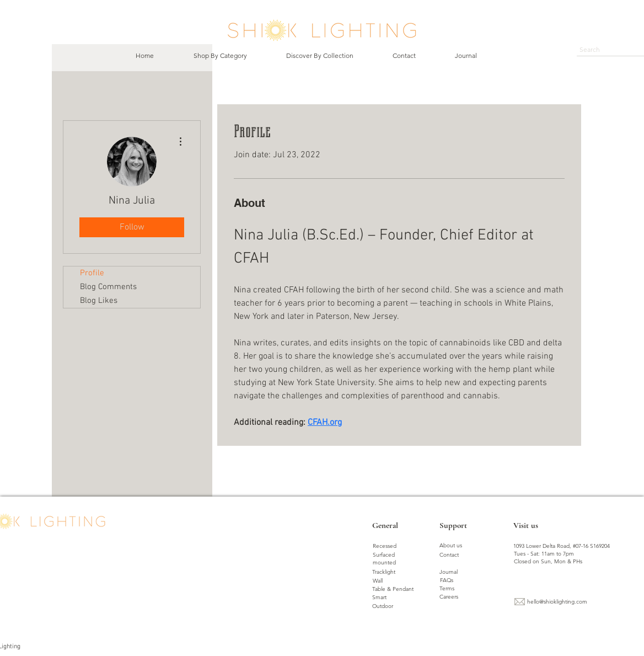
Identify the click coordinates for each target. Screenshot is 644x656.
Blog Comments (108, 287)
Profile (92, 273)
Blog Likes (99, 301)
